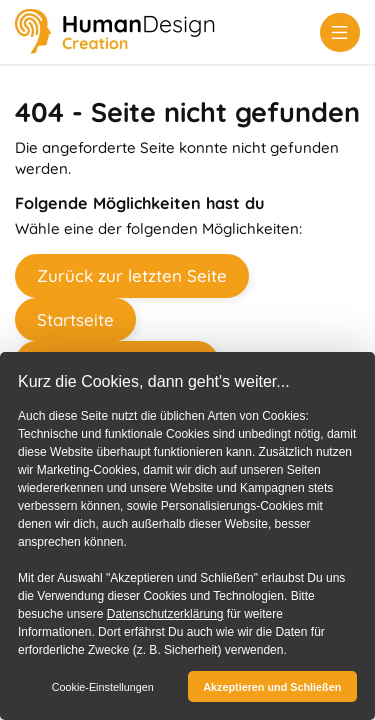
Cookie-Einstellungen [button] (103, 687)
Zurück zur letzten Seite (132, 275)
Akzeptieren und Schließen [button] (272, 687)
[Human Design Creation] (115, 33)
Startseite (75, 319)
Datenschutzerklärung (165, 614)
